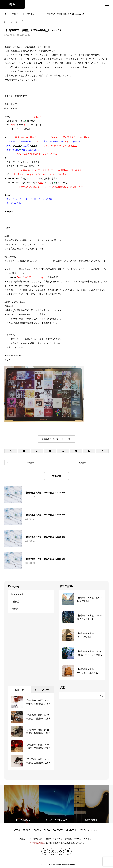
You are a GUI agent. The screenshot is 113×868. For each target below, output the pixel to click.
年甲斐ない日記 (37, 843)
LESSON (37, 830)
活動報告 (15, 609)
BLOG (47, 830)
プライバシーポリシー (89, 830)
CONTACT (58, 830)
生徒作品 (15, 602)
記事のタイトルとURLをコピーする (56, 439)
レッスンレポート (14, 22)
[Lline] (50, 451)
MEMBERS (71, 830)
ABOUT (26, 830)
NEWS (17, 830)
